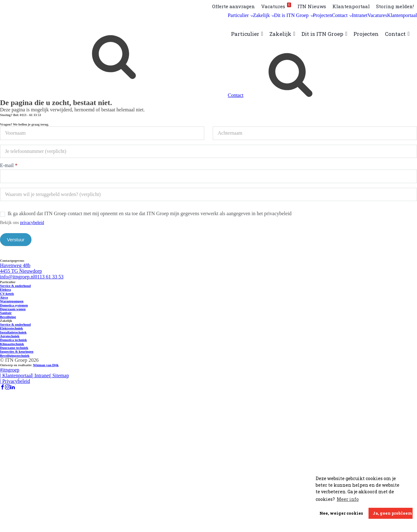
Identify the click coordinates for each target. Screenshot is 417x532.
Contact (340, 15)
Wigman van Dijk (46, 365)
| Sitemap (59, 375)
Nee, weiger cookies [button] (341, 513)
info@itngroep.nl (17, 277)
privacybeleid (32, 223)
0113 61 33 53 (49, 277)
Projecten (322, 15)
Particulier (238, 15)
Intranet (360, 15)
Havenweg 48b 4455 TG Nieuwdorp (21, 268)
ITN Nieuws (312, 6)
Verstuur (16, 240)
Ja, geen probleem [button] (392, 513)
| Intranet (41, 375)
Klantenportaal (351, 6)
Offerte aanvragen (234, 6)
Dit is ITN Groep (291, 15)
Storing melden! (395, 6)
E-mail (9, 165)
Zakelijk (261, 15)
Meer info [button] (348, 499)
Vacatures (276, 6)
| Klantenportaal (16, 375)
